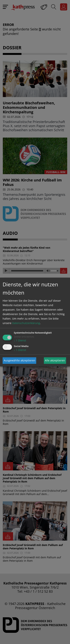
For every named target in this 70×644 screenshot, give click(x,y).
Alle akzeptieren (55, 360)
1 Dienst (20, 340)
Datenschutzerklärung (26, 323)
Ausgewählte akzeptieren (20, 360)
